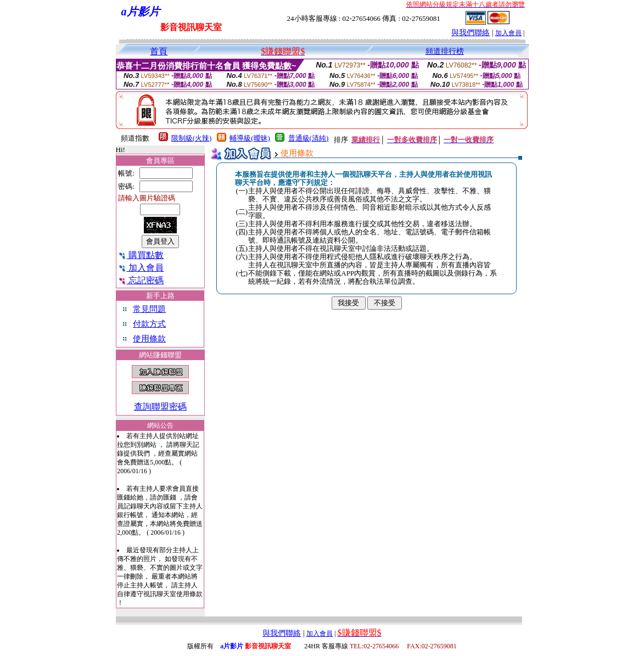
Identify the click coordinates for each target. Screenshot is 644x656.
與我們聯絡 (471, 33)
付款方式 (149, 324)
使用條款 (149, 339)
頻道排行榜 (445, 51)
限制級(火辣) (192, 138)
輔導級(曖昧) (250, 138)
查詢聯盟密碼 (160, 407)
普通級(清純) (309, 138)
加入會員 (508, 33)
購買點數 (141, 255)
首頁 (159, 51)
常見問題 (149, 309)
